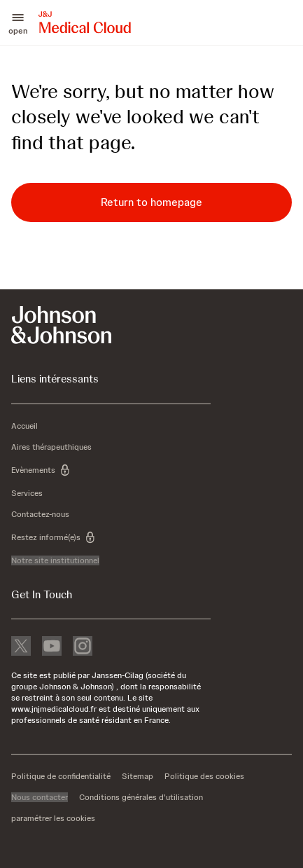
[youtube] (52, 647)
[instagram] (83, 647)
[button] (18, 22)
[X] (21, 647)
